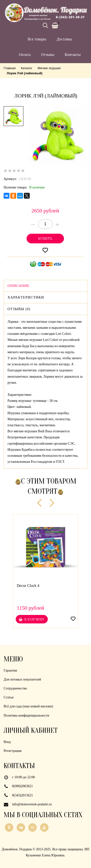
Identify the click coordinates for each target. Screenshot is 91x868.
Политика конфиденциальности (26, 715)
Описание (18, 286)
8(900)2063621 (22, 786)
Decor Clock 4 (28, 586)
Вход (7, 742)
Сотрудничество (15, 688)
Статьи (9, 697)
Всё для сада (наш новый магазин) (28, 706)
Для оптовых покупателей (22, 679)
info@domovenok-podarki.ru (32, 804)
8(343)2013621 (22, 795)
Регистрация (13, 751)
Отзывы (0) (19, 309)
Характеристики (26, 297)
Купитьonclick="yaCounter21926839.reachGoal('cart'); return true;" (45, 239)
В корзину (32, 619)
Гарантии (10, 670)
